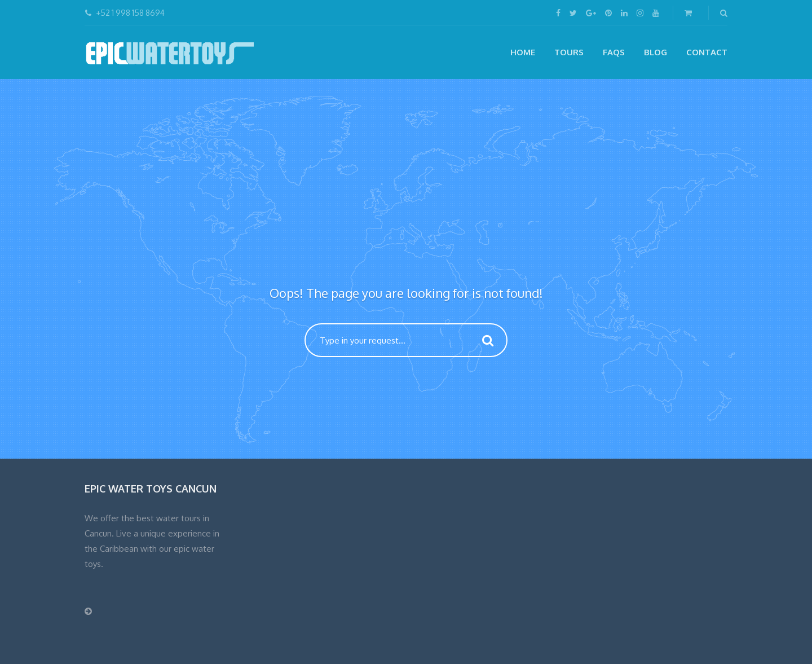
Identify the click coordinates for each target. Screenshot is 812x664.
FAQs (614, 52)
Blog (656, 52)
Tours (569, 52)
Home (523, 52)
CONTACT (707, 52)
